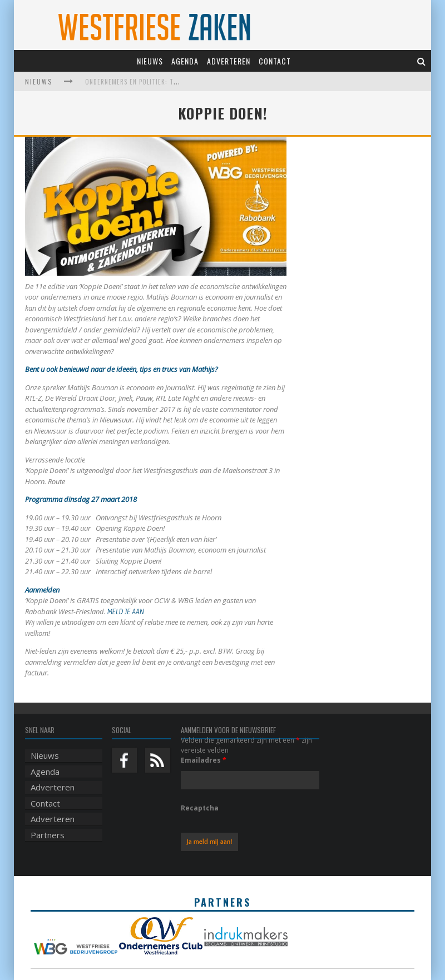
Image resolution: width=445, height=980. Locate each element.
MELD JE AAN (127, 611)
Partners (48, 835)
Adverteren (229, 61)
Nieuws (150, 61)
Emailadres (204, 760)
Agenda (185, 61)
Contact (275, 61)
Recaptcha (200, 808)
